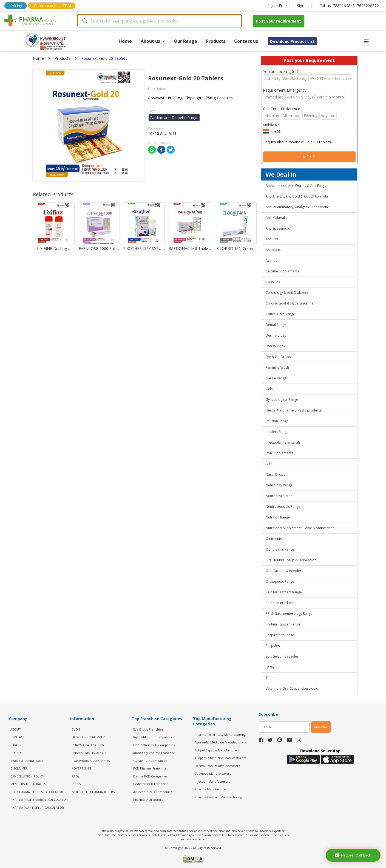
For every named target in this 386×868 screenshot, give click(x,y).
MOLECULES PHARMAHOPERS (93, 792)
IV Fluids (272, 464)
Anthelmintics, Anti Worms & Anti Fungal (296, 186)
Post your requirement (279, 21)
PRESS (76, 784)
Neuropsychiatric (279, 496)
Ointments (274, 539)
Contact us (246, 41)
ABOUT (16, 729)
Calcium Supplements (282, 271)
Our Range (185, 41)
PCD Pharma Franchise (150, 768)
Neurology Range (279, 485)
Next (309, 157)
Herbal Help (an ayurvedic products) (294, 410)
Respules (273, 646)
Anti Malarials (276, 218)
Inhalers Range (277, 432)
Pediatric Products (280, 603)
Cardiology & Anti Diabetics (287, 293)
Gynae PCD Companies (150, 761)
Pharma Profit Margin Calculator (39, 800)
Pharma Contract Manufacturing (218, 797)
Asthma (272, 260)
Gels (269, 389)
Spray (270, 667)
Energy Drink (275, 346)
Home (125, 41)
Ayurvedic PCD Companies (153, 792)
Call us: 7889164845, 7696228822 (349, 6)
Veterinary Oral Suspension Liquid (292, 688)
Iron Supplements (279, 453)
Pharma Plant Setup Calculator (37, 808)
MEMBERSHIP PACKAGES (28, 784)
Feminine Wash (277, 367)
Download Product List (292, 41)
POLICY (16, 753)
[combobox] (160, 21)
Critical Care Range (280, 314)
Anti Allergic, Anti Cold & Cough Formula (297, 196)
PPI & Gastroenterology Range (289, 614)
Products (216, 41)
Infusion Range (277, 421)
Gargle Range (276, 378)
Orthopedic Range (280, 581)
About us (153, 41)
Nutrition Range (278, 517)
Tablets (271, 678)
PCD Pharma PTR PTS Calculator (37, 792)
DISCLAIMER (19, 768)
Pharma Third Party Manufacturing (220, 735)
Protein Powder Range (283, 624)
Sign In (303, 6)
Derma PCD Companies (150, 776)
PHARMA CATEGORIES (88, 745)
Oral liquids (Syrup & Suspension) (291, 560)
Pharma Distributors (148, 800)
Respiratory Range (280, 635)
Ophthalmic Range (280, 549)
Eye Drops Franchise (148, 729)
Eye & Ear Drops (278, 357)
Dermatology (276, 335)
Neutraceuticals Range (283, 507)
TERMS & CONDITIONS (27, 761)
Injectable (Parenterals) (283, 442)
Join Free (277, 6)
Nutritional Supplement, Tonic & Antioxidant (300, 528)
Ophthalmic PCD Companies (154, 745)
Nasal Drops (275, 474)
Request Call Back (353, 855)
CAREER (16, 745)
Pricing (16, 6)
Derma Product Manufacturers (217, 766)
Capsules (273, 282)
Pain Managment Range (284, 592)
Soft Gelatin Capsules (282, 656)
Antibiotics (274, 250)
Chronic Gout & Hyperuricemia (289, 303)
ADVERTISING (82, 768)
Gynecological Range (282, 400)
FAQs (76, 776)
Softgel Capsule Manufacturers (217, 750)
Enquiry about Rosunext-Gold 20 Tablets (309, 142)
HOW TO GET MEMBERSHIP (92, 737)
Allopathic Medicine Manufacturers (220, 758)
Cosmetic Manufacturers (213, 773)
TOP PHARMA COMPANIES (91, 761)
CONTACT (18, 737)
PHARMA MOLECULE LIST (90, 753)
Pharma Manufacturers (212, 789)
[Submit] (84, 21)
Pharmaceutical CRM (52, 6)
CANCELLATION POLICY (27, 776)
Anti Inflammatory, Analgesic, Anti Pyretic (297, 207)
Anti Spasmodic (278, 228)
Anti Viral (273, 239)
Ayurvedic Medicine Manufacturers (221, 742)
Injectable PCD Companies (153, 737)
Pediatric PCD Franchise (151, 784)
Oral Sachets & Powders (284, 571)
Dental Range (276, 325)
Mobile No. (272, 125)
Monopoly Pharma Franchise (154, 753)
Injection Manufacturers (212, 781)
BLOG (76, 729)
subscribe (321, 727)
